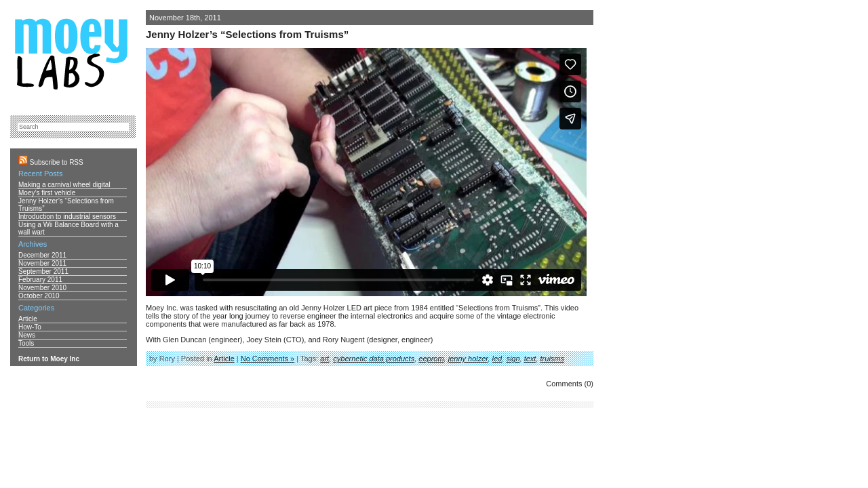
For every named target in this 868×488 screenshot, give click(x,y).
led (497, 359)
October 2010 (39, 296)
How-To (30, 327)
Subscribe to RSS (51, 162)
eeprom (431, 359)
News (27, 335)
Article (224, 359)
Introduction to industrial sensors (67, 217)
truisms (552, 359)
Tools (26, 343)
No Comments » (268, 359)
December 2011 (42, 255)
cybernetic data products (374, 359)
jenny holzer (468, 359)
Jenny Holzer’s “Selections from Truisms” (247, 34)
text (530, 359)
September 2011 (43, 271)
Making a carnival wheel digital (64, 185)
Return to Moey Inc (49, 359)
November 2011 (42, 263)
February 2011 (40, 280)
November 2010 (42, 288)
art (324, 359)
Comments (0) (570, 384)
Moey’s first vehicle (47, 193)
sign (513, 359)
